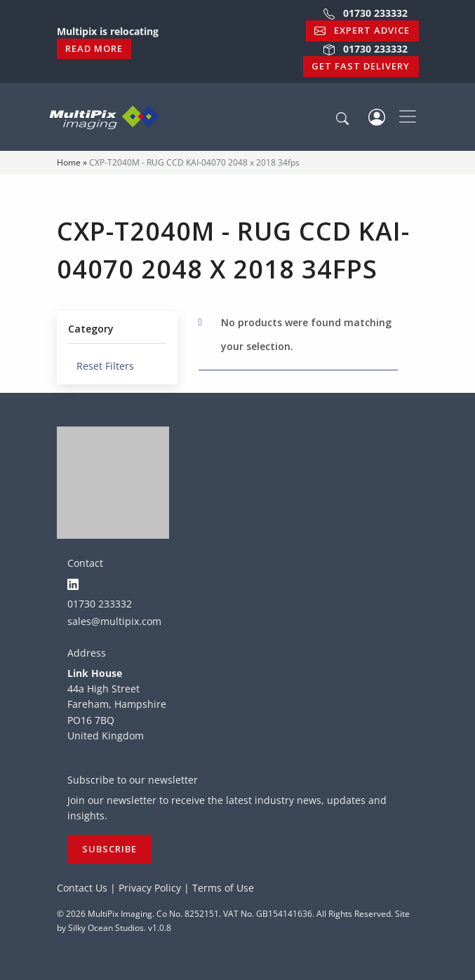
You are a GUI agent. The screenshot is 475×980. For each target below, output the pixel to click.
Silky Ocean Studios (106, 928)
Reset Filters (101, 366)
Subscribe (109, 849)
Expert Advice (362, 30)
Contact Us (82, 888)
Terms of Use (223, 888)
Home (69, 162)
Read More (94, 48)
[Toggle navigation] (408, 116)
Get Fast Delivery (361, 66)
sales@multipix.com (114, 621)
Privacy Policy (150, 888)
